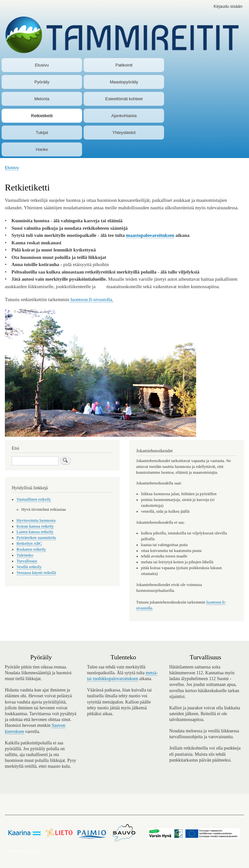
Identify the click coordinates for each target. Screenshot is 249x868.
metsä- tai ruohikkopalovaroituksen (122, 676)
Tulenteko (25, 555)
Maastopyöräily (124, 82)
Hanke (42, 149)
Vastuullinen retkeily (34, 499)
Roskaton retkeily (31, 549)
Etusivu (42, 65)
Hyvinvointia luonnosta (36, 520)
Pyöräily (42, 82)
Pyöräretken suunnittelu (36, 538)
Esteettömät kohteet (124, 99)
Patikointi (124, 65)
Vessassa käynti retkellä (36, 573)
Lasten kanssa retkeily (35, 532)
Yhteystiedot (124, 133)
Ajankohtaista (124, 116)
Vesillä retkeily (29, 567)
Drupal (33, 851)
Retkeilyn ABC (29, 544)
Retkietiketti (42, 116)
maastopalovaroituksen (150, 235)
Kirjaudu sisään (228, 6)
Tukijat (42, 133)
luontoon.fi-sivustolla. (91, 300)
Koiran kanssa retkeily (35, 526)
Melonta (42, 99)
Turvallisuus (27, 561)
